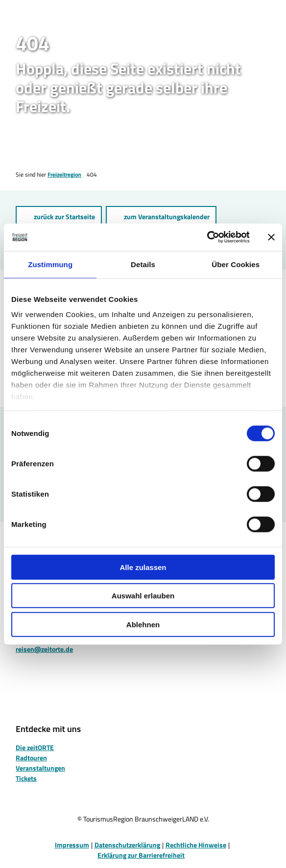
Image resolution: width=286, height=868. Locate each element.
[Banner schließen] (271, 237)
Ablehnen (143, 624)
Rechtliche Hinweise (196, 845)
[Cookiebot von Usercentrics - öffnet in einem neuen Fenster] (207, 237)
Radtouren (31, 758)
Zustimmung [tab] (50, 264)
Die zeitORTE (35, 747)
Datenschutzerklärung (127, 845)
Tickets (26, 778)
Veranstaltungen (40, 768)
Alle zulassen (143, 567)
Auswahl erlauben (143, 596)
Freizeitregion (64, 174)
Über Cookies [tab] (236, 264)
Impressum (72, 845)
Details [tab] (143, 264)
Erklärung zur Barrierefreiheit (141, 855)
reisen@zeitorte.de (44, 649)
